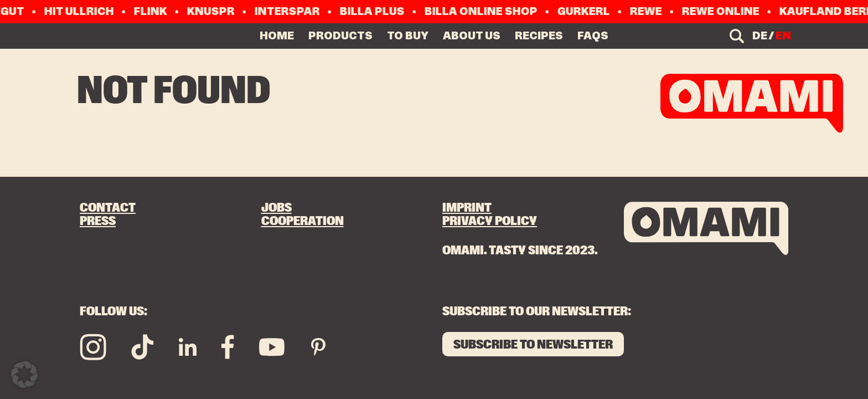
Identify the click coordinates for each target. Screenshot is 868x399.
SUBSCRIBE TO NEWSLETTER (533, 345)
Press (98, 221)
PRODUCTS (340, 35)
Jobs (277, 208)
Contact (108, 208)
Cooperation (303, 221)
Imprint (467, 208)
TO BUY (408, 35)
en (783, 36)
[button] (24, 375)
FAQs (593, 35)
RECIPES (539, 35)
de (760, 36)
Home (277, 35)
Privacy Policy (490, 221)
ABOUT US (472, 35)
